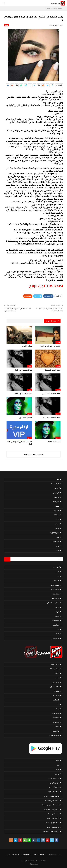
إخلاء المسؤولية (27, 854)
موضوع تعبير (56, 638)
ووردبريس (57, 774)
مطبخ (58, 479)
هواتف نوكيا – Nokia (53, 818)
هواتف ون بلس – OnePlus (51, 832)
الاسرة (58, 572)
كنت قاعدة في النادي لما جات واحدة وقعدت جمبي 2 (17, 309)
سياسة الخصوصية (40, 854)
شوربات (57, 528)
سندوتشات (56, 515)
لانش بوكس (56, 542)
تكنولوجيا (57, 673)
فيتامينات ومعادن (54, 735)
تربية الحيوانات (56, 621)
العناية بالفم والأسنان (53, 603)
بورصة (58, 709)
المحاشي (57, 497)
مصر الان (31, 864)
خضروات (57, 727)
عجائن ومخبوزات (55, 533)
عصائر (58, 537)
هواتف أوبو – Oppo (54, 792)
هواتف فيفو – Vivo (54, 814)
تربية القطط (56, 625)
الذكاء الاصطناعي (54, 778)
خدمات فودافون (55, 687)
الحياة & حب (56, 581)
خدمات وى (56, 691)
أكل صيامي (56, 493)
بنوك (58, 704)
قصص (6, 25)
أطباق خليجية (56, 502)
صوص (58, 519)
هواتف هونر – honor (53, 827)
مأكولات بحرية (55, 484)
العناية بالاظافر (55, 590)
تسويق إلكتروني (55, 783)
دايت (58, 629)
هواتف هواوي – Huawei (52, 823)
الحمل (58, 576)
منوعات (57, 634)
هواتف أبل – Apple (54, 787)
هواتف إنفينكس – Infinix (52, 796)
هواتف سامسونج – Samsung (51, 805)
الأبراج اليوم (56, 700)
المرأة (58, 612)
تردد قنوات (56, 722)
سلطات (57, 524)
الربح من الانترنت (55, 664)
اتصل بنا (8, 854)
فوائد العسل (56, 731)
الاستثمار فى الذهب (54, 669)
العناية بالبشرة (56, 594)
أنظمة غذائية (56, 567)
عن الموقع (16, 854)
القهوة (58, 607)
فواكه (58, 546)
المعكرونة (57, 510)
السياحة (57, 616)
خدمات (58, 678)
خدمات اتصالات (55, 696)
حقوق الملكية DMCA (55, 854)
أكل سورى (56, 488)
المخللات (57, 506)
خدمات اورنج (56, 682)
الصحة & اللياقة (55, 585)
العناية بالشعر (56, 598)
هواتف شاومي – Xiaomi (52, 809)
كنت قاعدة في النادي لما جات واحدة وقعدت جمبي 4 (50, 309)
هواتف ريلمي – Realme (52, 800)
